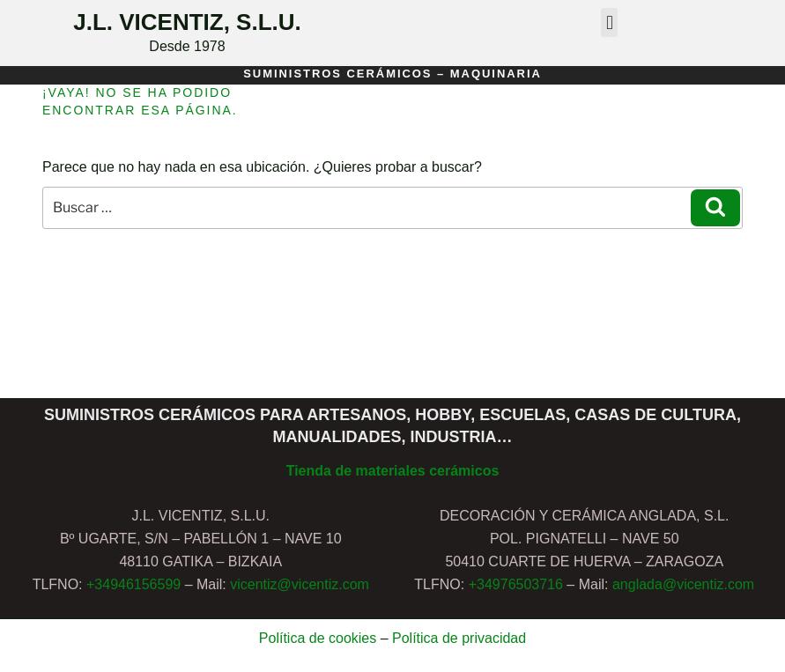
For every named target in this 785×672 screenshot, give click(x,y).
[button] (609, 22)
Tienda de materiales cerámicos (393, 471)
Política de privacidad (459, 638)
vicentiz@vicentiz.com (300, 584)
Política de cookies (318, 638)
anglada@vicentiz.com (683, 584)
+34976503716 (516, 584)
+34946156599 (133, 584)
